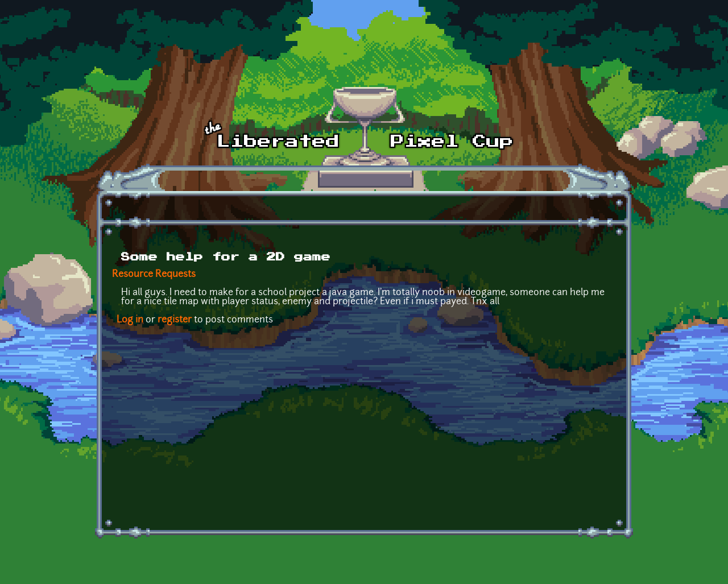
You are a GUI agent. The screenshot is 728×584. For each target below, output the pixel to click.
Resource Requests (154, 275)
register (175, 320)
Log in (130, 320)
